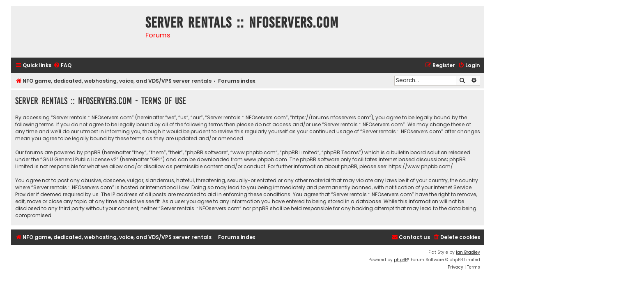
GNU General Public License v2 (79, 159)
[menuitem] (62, 66)
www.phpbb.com (266, 159)
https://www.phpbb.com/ (421, 166)
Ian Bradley (468, 252)
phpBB (401, 260)
